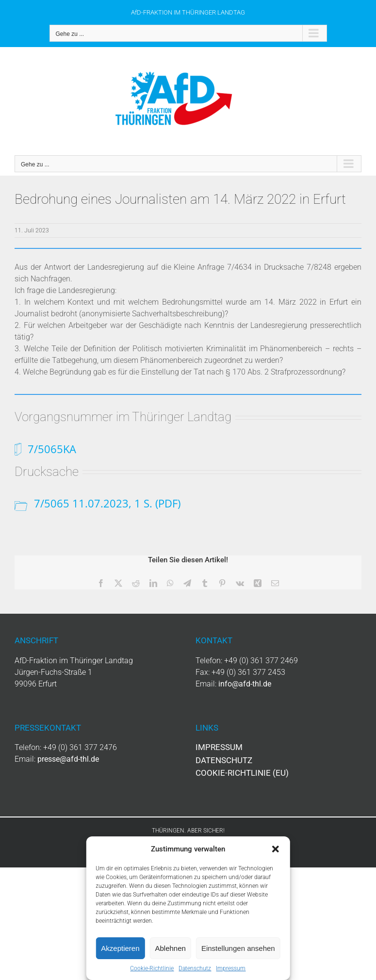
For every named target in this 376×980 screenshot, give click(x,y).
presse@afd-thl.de (68, 759)
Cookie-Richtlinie (152, 968)
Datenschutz (195, 968)
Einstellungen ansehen (238, 948)
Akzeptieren (120, 948)
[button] (276, 849)
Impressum (231, 968)
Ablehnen (171, 948)
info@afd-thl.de (245, 684)
